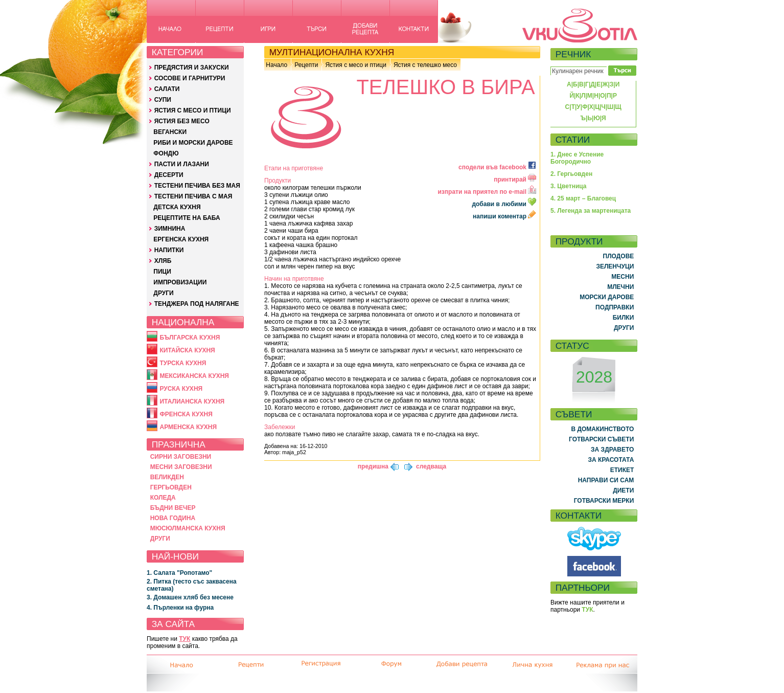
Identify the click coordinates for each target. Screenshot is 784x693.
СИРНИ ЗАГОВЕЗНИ (181, 457)
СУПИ (163, 100)
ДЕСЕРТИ (169, 175)
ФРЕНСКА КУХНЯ (186, 414)
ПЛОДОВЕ (619, 256)
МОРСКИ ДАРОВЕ (607, 297)
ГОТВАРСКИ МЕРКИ (604, 501)
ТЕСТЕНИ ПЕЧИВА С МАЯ (193, 196)
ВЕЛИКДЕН (167, 477)
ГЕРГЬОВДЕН (171, 487)
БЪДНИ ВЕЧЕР (173, 508)
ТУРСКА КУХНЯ (183, 363)
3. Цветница (569, 186)
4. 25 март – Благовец (583, 198)
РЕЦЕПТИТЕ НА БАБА (187, 218)
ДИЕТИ (623, 490)
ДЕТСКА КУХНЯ (177, 207)
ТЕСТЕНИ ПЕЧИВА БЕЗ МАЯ (197, 186)
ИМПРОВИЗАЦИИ (180, 282)
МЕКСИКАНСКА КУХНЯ (194, 376)
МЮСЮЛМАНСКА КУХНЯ (188, 528)
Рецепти (306, 65)
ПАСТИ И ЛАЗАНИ (182, 164)
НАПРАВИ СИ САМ (606, 480)
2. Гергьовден (571, 174)
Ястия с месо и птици (355, 65)
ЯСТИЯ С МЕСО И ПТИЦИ (193, 110)
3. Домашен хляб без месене (190, 597)
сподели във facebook (497, 167)
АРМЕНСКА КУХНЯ (188, 427)
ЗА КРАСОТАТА (611, 460)
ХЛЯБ (163, 261)
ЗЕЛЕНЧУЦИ (615, 266)
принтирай (515, 180)
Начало (276, 65)
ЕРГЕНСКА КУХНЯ (181, 239)
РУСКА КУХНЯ (181, 389)
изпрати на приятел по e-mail (487, 192)
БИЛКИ (624, 318)
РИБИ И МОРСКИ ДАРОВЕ (193, 143)
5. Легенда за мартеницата (591, 211)
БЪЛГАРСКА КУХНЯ (190, 338)
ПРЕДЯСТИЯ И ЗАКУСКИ (192, 68)
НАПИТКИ (169, 250)
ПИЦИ (162, 272)
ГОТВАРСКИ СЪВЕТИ (601, 439)
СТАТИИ (573, 140)
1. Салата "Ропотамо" (179, 573)
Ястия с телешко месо (425, 65)
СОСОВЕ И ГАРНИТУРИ (190, 78)
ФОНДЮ (166, 153)
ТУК (185, 639)
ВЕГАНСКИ (170, 132)
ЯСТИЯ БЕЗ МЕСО (182, 121)
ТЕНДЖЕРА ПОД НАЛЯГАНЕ (197, 304)
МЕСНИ (622, 277)
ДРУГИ (163, 293)
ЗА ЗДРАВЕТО (612, 450)
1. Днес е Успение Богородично (577, 158)
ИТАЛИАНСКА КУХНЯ (192, 401)
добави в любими (505, 204)
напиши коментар (504, 216)
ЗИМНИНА (170, 229)
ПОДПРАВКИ (615, 307)
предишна (373, 466)
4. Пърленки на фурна (180, 608)
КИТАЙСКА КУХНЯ (187, 350)
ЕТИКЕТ (622, 470)
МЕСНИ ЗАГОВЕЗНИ (181, 467)
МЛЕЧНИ (620, 287)
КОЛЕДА (163, 498)
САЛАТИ (167, 89)
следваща (431, 466)
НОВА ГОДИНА (173, 518)
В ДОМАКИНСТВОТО (602, 429)
